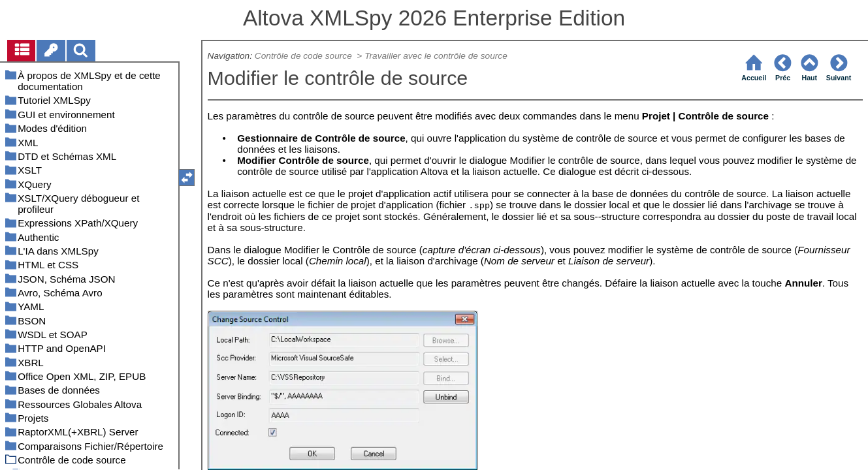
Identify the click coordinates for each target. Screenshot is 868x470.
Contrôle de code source (305, 56)
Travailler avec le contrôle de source (436, 56)
